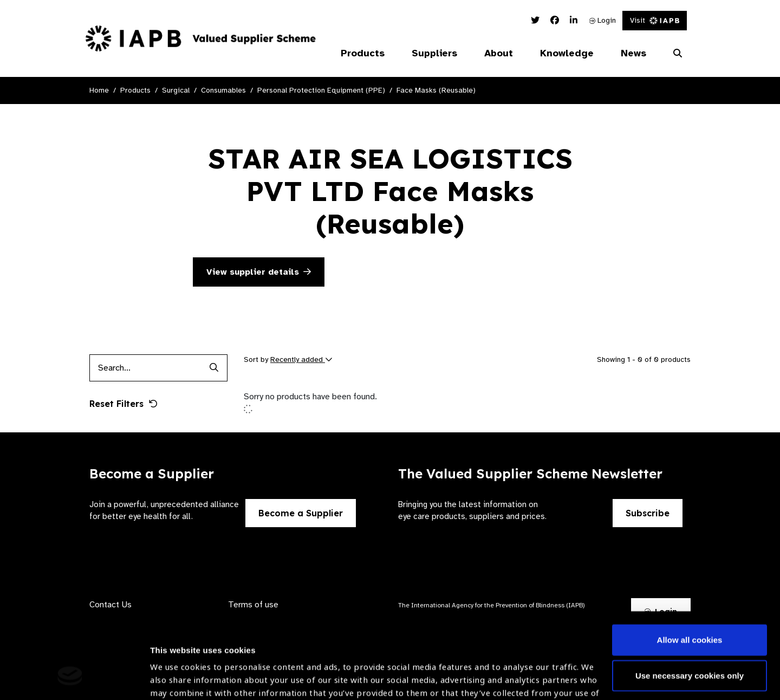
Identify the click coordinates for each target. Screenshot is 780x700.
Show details (175, 668)
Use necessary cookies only (690, 602)
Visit (655, 20)
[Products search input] (145, 368)
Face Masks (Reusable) (436, 90)
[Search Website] (678, 54)
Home (99, 90)
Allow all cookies (690, 566)
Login (603, 20)
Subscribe (648, 513)
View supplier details (259, 272)
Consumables (223, 90)
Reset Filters (123, 404)
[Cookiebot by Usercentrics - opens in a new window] (70, 679)
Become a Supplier (301, 513)
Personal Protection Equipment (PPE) (321, 90)
